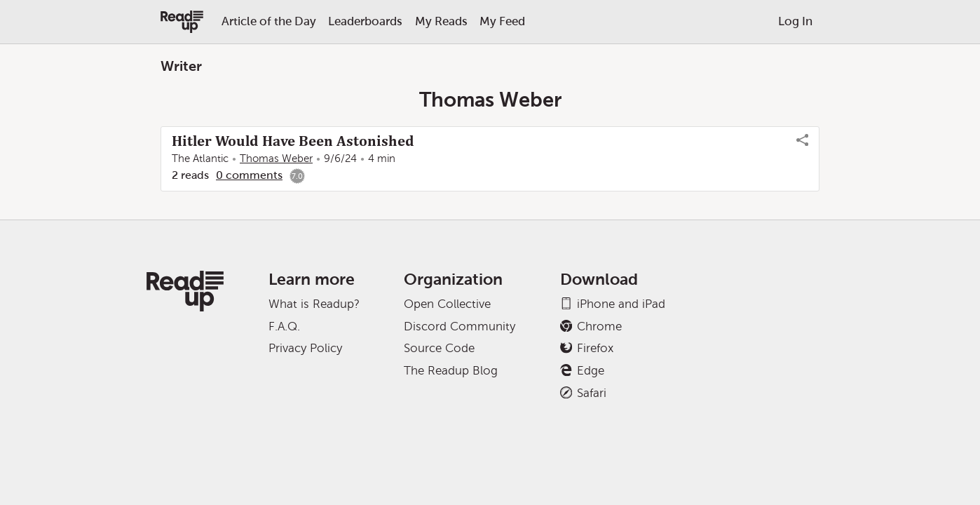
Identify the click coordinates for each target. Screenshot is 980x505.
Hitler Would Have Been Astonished (293, 141)
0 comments (249, 175)
